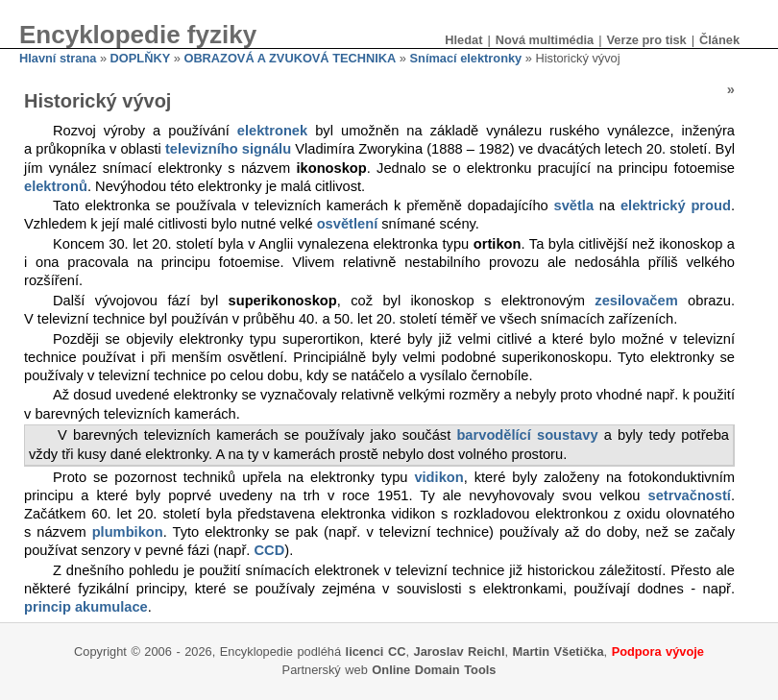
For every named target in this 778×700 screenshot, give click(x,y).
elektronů (56, 186)
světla (574, 205)
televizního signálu (228, 149)
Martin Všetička (559, 652)
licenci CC (376, 652)
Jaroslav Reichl (460, 652)
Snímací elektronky (466, 58)
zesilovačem (636, 301)
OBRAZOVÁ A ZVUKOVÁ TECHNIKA (290, 58)
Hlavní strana (58, 58)
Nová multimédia (545, 40)
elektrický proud (676, 205)
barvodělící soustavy (527, 435)
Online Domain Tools (434, 670)
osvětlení (348, 224)
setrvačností (690, 495)
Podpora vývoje (658, 652)
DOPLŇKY (141, 58)
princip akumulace (86, 607)
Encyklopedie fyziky (138, 35)
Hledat (463, 40)
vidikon (438, 477)
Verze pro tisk (646, 40)
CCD (270, 550)
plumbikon (128, 532)
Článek (719, 40)
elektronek (272, 131)
